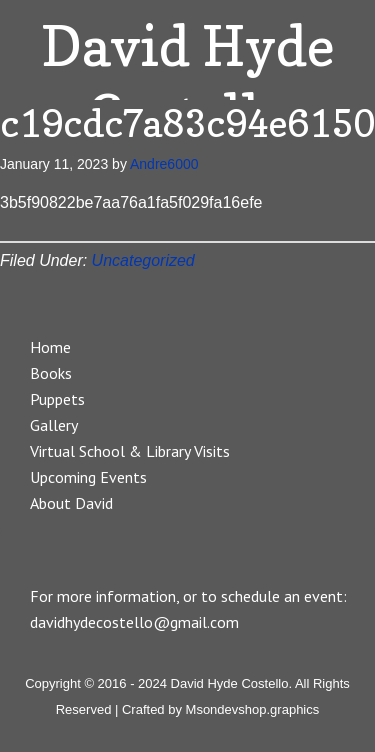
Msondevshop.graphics (253, 709)
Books (51, 373)
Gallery (54, 425)
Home (50, 347)
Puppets (57, 399)
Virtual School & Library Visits (130, 451)
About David (71, 503)
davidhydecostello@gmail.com (134, 622)
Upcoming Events (88, 477)
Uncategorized (143, 260)
